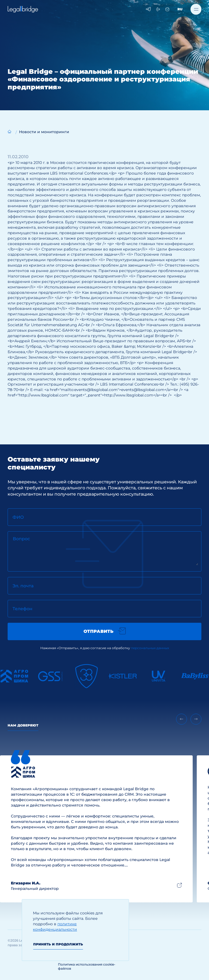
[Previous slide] (182, 719)
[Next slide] (196, 719)
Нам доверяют (23, 725)
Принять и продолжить (58, 944)
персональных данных (150, 648)
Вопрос (21, 539)
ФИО (18, 517)
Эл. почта (23, 586)
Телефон (22, 609)
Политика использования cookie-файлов (87, 966)
